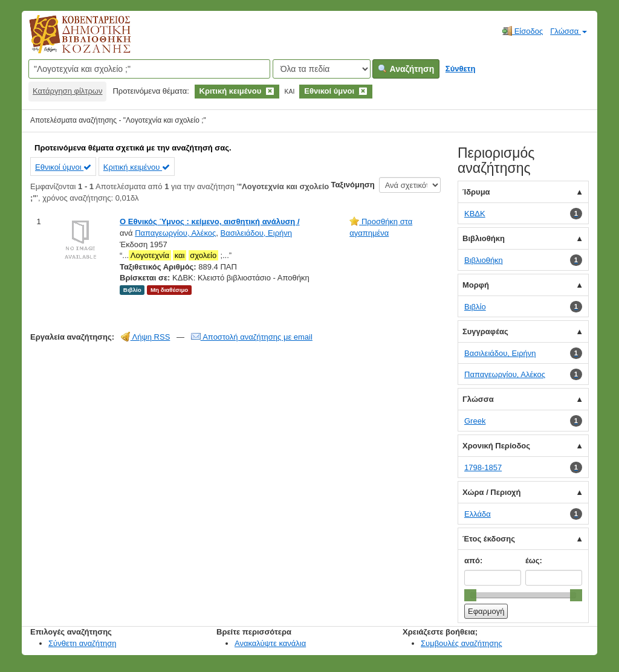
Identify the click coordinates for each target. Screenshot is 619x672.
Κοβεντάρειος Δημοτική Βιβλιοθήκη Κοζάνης (69, 41)
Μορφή (476, 285)
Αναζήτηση (406, 69)
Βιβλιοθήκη (484, 238)
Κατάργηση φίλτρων (67, 91)
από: (473, 561)
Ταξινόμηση (352, 185)
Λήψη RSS (146, 337)
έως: (534, 561)
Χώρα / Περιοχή (491, 492)
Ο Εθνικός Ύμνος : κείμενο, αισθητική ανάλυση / (210, 221)
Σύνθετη (461, 69)
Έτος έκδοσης (489, 539)
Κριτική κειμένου (137, 167)
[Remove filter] (270, 91)
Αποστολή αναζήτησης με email (252, 337)
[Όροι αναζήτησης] (149, 69)
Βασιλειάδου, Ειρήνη (256, 233)
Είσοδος (523, 31)
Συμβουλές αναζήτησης (462, 643)
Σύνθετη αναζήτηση (83, 643)
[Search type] (322, 69)
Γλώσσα (569, 31)
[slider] (470, 595)
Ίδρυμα (476, 192)
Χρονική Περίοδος (496, 446)
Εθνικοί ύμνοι (63, 167)
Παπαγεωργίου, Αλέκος (175, 233)
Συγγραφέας (485, 331)
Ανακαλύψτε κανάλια (270, 643)
